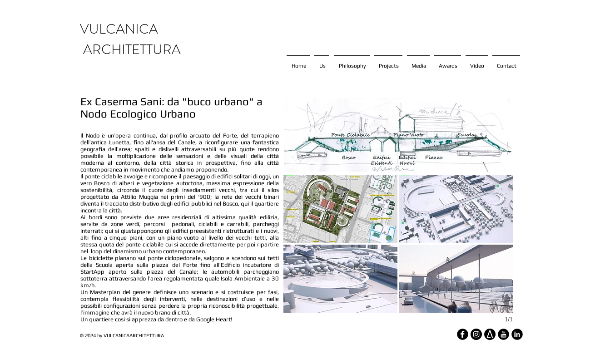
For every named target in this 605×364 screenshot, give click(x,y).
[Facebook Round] (463, 334)
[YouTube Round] (503, 334)
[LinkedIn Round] (517, 334)
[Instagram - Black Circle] (476, 334)
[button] (340, 209)
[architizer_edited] (490, 334)
